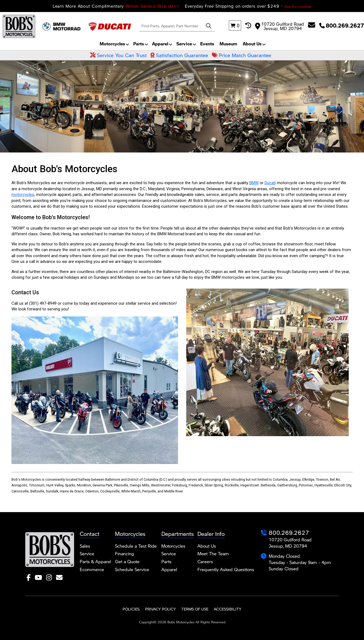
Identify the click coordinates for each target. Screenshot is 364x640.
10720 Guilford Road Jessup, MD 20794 (279, 26)
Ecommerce (92, 569)
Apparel (160, 44)
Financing (125, 554)
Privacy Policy (160, 609)
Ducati (270, 183)
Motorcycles (112, 44)
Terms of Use (195, 609)
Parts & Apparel (95, 561)
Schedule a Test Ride (136, 546)
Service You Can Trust (118, 55)
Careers (205, 561)
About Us (252, 44)
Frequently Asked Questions (226, 569)
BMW (254, 183)
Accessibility (228, 609)
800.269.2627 (289, 532)
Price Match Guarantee (242, 55)
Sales (85, 546)
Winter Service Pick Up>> (153, 6)
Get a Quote (127, 561)
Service (184, 44)
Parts (139, 44)
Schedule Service (132, 569)
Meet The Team (213, 554)
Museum (228, 44)
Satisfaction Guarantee (179, 55)
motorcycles (23, 195)
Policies (131, 609)
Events (207, 44)
